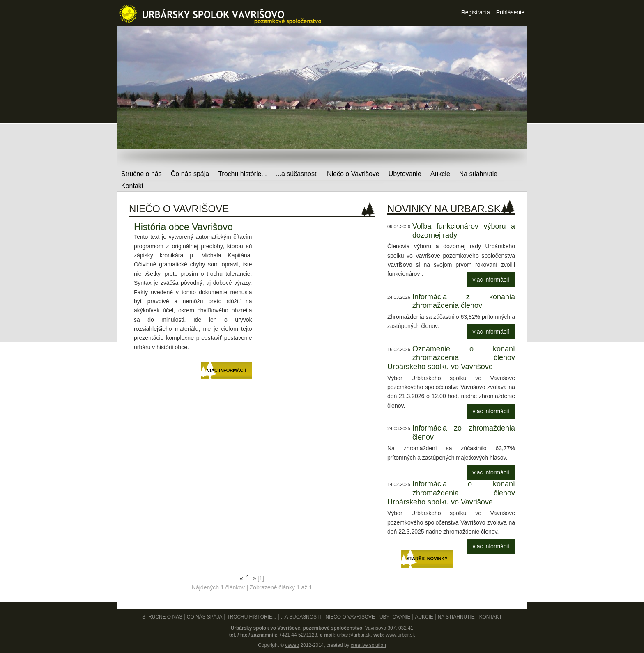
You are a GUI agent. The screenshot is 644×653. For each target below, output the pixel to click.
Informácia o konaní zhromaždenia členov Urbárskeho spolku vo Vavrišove (451, 493)
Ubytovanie (405, 174)
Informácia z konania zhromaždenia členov (464, 301)
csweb (292, 645)
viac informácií (491, 280)
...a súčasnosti (297, 174)
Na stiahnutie (478, 174)
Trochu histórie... (243, 174)
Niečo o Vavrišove (353, 174)
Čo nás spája (190, 174)
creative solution (368, 645)
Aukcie (440, 174)
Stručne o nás (141, 174)
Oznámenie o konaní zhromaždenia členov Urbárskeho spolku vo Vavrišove (451, 358)
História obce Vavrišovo (183, 227)
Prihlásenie (510, 12)
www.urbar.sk (401, 635)
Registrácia (476, 12)
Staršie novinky (427, 559)
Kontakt (132, 186)
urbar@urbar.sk (354, 635)
